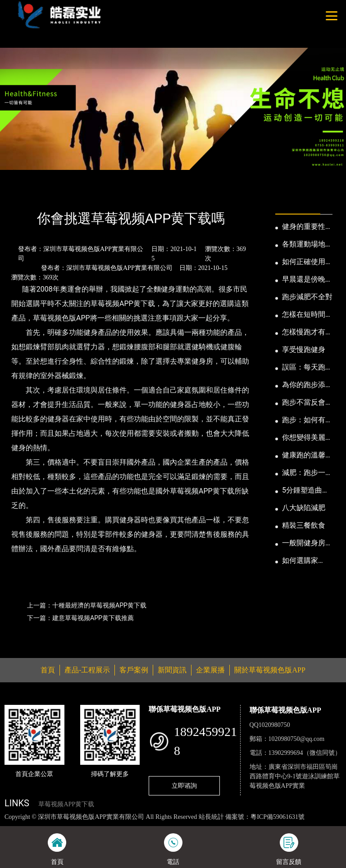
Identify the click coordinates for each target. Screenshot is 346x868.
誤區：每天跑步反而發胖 (307, 368)
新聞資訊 (51, 194)
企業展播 (210, 670)
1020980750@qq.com (297, 739)
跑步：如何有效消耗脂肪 (307, 420)
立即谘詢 (184, 786)
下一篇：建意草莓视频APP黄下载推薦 (80, 618)
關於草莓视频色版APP (270, 670)
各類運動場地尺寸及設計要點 (307, 245)
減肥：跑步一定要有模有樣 (307, 473)
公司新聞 (88, 194)
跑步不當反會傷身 (307, 403)
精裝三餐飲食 (304, 525)
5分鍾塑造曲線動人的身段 (306, 491)
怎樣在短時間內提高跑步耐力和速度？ (307, 315)
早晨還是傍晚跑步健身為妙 (307, 280)
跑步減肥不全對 (307, 297)
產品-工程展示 (87, 670)
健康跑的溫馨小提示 (307, 456)
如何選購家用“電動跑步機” (306, 561)
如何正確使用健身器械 (307, 262)
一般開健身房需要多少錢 (307, 544)
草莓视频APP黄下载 (66, 804)
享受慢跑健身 (304, 349)
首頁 (20, 194)
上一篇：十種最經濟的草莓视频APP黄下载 (87, 605)
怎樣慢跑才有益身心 (307, 333)
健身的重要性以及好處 (307, 227)
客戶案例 (134, 670)
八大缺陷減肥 (304, 508)
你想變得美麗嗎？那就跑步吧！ (304, 438)
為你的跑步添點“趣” (304, 385)
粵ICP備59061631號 (278, 817)
